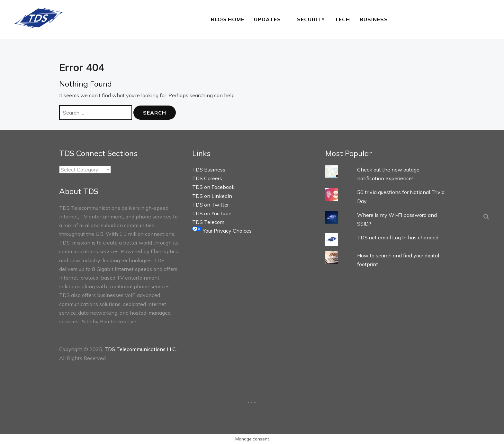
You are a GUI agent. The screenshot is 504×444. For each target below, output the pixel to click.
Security (311, 19)
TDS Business (209, 170)
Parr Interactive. (119, 321)
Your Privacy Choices (222, 231)
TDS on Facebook (213, 187)
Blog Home (228, 19)
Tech (342, 19)
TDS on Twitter (211, 205)
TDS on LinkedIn (212, 196)
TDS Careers (207, 178)
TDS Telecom (208, 222)
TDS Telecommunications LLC (140, 349)
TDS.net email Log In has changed (398, 237)
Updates (267, 19)
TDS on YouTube (212, 213)
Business (374, 19)
